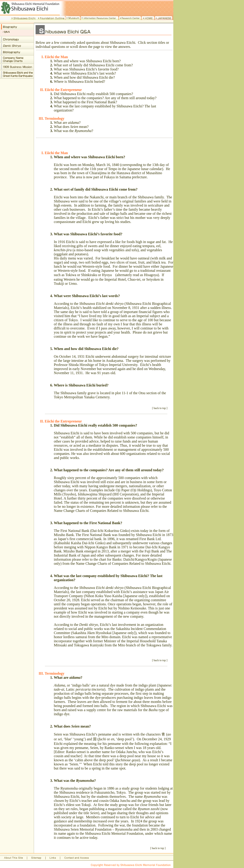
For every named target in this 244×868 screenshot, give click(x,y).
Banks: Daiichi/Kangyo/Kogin (135, 559)
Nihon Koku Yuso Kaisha (104, 596)
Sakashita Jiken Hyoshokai (92, 633)
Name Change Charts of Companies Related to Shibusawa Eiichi (101, 511)
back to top (160, 408)
